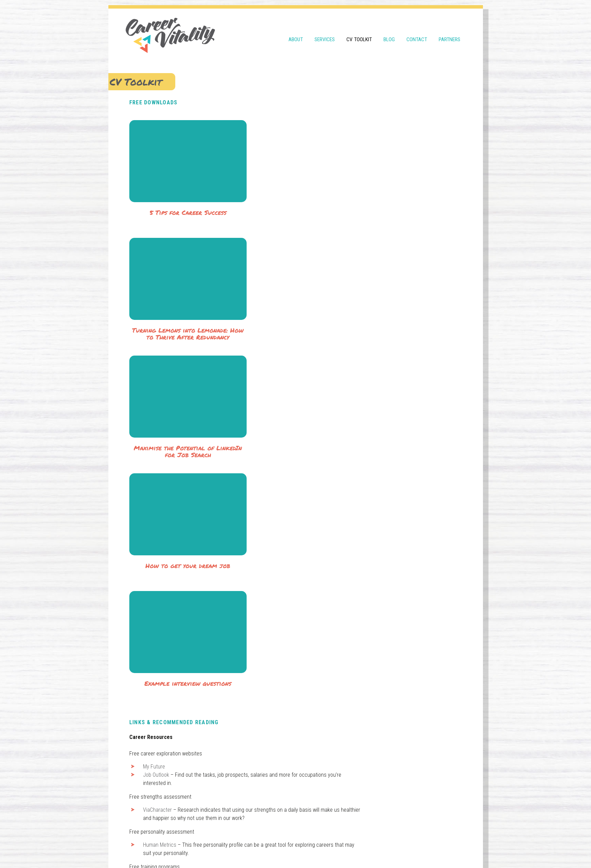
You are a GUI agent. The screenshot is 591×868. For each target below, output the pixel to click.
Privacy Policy (268, 847)
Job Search (162, 722)
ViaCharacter (164, 584)
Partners (450, 35)
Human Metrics (166, 619)
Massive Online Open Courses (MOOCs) (193, 679)
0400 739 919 (192, 816)
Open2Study (163, 654)
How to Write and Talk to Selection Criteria (196, 749)
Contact (417, 35)
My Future (161, 541)
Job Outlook (163, 549)
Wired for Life (164, 765)
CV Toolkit (359, 35)
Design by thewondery (307, 847)
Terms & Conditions (231, 847)
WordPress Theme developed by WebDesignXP (377, 847)
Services (325, 35)
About (296, 35)
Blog (389, 35)
